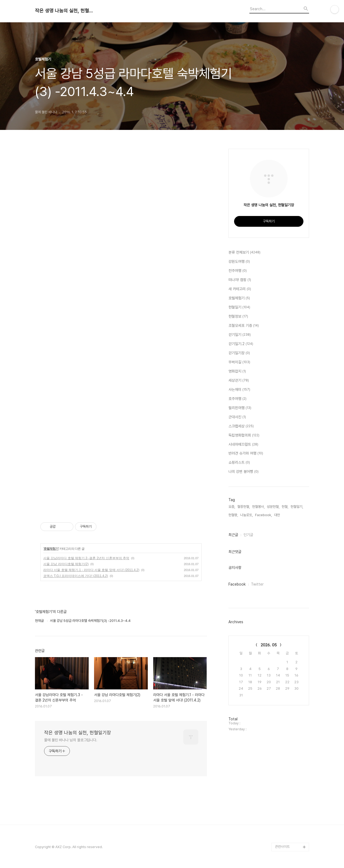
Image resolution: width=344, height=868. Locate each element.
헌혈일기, (297, 507)
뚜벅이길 (239, 362)
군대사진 (237, 417)
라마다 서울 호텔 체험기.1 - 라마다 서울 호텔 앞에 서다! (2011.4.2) (91, 570)
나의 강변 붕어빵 (243, 472)
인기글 (248, 535)
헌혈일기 (239, 307)
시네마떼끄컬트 (243, 445)
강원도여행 (239, 262)
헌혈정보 (238, 317)
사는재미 (239, 390)
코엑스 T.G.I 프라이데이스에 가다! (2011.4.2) (76, 576)
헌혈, (285, 507)
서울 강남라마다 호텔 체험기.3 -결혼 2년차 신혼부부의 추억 (86, 558)
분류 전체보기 (244, 253)
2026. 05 (269, 645)
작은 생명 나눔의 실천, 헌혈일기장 (64, 11)
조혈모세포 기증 (244, 326)
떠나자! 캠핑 (240, 280)
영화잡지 (237, 371)
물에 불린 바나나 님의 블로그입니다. (71, 740)
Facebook (237, 584)
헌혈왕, (233, 515)
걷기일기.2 (241, 344)
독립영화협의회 (244, 435)
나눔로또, (247, 515)
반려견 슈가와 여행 (246, 454)
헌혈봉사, (258, 507)
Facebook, (264, 515)
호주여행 (237, 399)
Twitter (257, 584)
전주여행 (238, 271)
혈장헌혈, (244, 507)
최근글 (233, 535)
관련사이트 (282, 847)
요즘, (232, 507)
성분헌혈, (273, 507)
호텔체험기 (51, 549)
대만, (277, 515)
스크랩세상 (241, 426)
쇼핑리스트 (239, 463)
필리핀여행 (240, 408)
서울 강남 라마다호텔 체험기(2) (66, 564)
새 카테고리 (240, 289)
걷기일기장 (239, 353)
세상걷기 (239, 381)
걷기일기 (240, 335)
